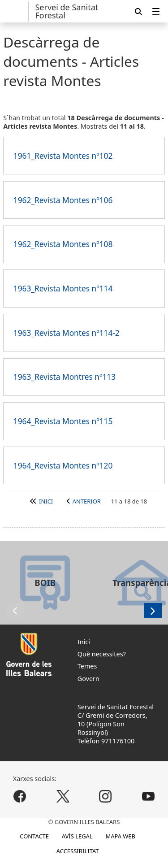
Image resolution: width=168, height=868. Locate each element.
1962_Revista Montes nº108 (63, 244)
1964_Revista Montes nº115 (63, 421)
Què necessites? (102, 654)
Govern (88, 679)
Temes (87, 666)
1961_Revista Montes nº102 (63, 156)
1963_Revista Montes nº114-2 (67, 333)
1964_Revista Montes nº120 (63, 466)
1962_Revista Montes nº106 (63, 200)
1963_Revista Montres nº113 (65, 377)
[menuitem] (156, 11)
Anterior (87, 501)
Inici (46, 501)
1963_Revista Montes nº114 (63, 289)
